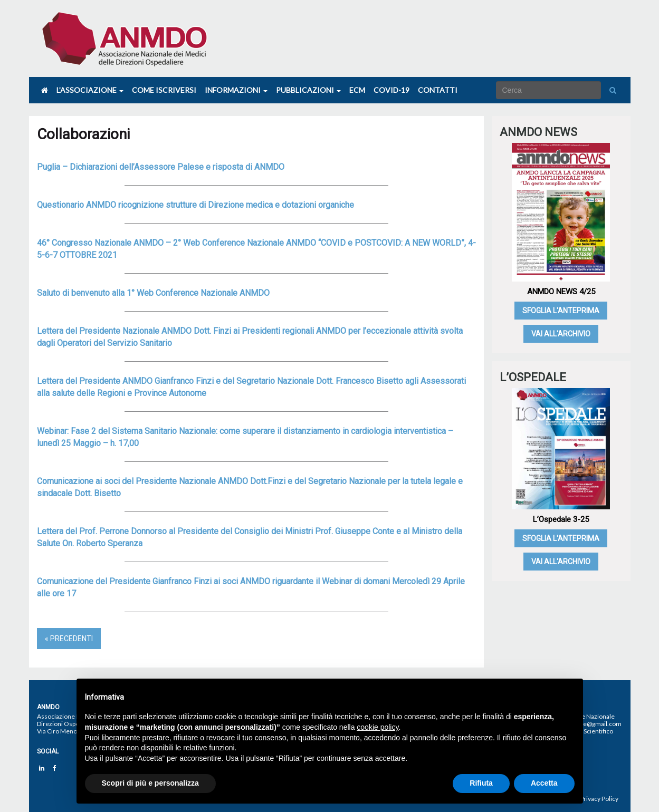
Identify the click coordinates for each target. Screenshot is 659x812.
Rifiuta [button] (481, 783)
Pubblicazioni (308, 90)
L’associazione (90, 90)
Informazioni (236, 90)
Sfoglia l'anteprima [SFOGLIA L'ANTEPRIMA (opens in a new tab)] (561, 311)
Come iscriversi (164, 90)
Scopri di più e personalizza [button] (150, 783)
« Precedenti (69, 639)
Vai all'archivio (561, 334)
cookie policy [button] (378, 727)
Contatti (438, 90)
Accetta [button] (544, 783)
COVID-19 (391, 90)
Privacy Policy (599, 799)
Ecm (357, 90)
